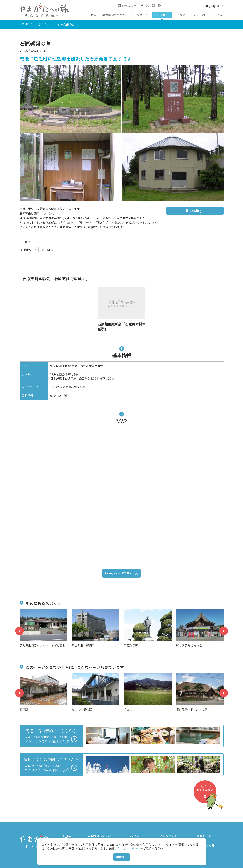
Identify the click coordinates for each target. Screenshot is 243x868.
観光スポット (162, 15)
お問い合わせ (206, 845)
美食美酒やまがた (114, 15)
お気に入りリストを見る (206, 794)
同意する (122, 857)
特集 (94, 15)
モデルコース (139, 15)
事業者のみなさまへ (100, 836)
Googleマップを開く (121, 573)
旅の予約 (199, 15)
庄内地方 (29, 250)
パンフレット (135, 836)
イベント (182, 15)
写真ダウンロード (171, 836)
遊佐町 (48, 250)
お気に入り (127, 6)
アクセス (216, 15)
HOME (24, 24)
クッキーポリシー (129, 848)
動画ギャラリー (206, 836)
